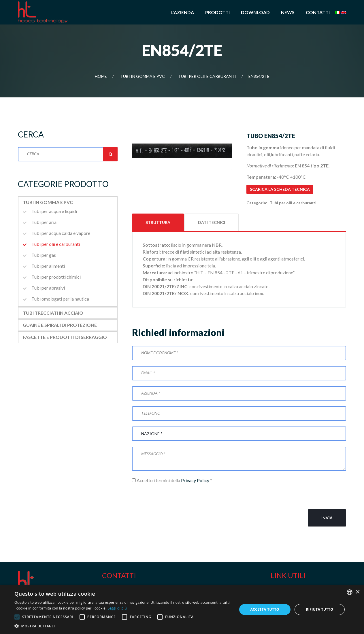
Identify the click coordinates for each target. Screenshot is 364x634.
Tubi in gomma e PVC (143, 76)
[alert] (182, 610)
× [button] (358, 592)
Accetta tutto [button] (265, 609)
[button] (122, 626)
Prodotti (217, 12)
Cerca (110, 154)
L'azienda (183, 12)
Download (255, 12)
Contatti (318, 12)
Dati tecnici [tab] (212, 222)
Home (101, 76)
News (288, 12)
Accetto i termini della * (172, 480)
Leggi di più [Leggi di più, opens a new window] (117, 608)
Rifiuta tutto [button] (320, 609)
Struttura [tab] (158, 222)
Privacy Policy (195, 480)
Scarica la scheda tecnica (280, 189)
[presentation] (176, 497)
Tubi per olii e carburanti (207, 76)
